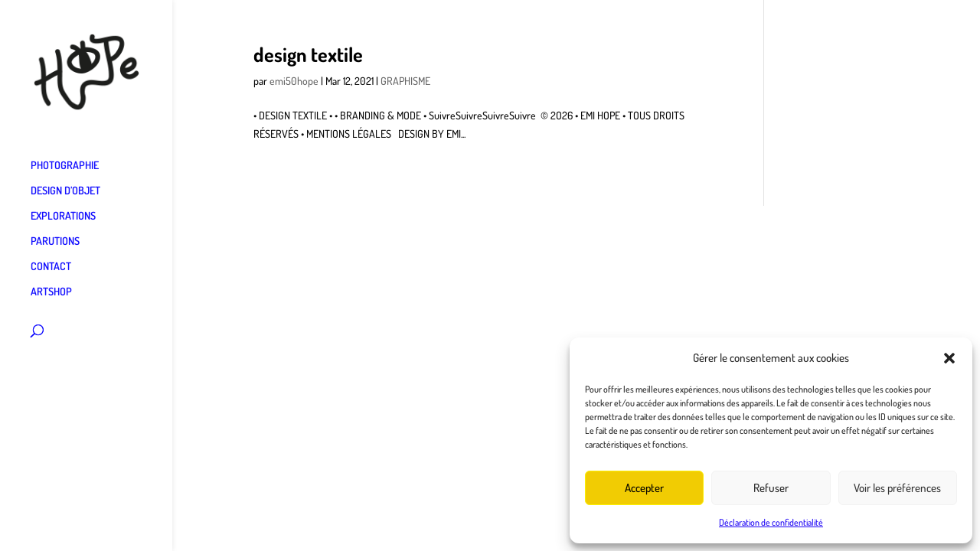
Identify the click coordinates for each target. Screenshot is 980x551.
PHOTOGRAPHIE (65, 166)
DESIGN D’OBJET (65, 191)
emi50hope (294, 81)
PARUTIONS (55, 241)
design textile (308, 54)
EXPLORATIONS (63, 216)
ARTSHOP (51, 292)
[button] (949, 358)
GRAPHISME (405, 81)
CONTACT (51, 267)
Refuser (771, 488)
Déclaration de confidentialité (771, 522)
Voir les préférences (897, 488)
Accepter (644, 488)
